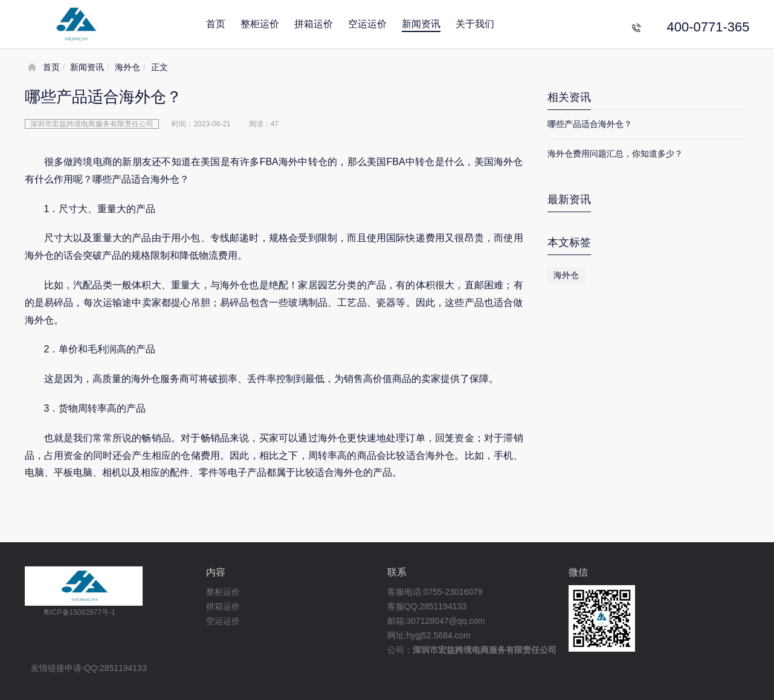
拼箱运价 (314, 24)
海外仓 (127, 67)
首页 (216, 24)
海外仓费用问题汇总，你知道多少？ (615, 154)
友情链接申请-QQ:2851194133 (89, 668)
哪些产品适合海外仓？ (590, 124)
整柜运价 (260, 24)
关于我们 (475, 24)
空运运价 (367, 24)
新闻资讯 (421, 24)
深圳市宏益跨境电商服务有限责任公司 (485, 650)
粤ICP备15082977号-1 (79, 612)
